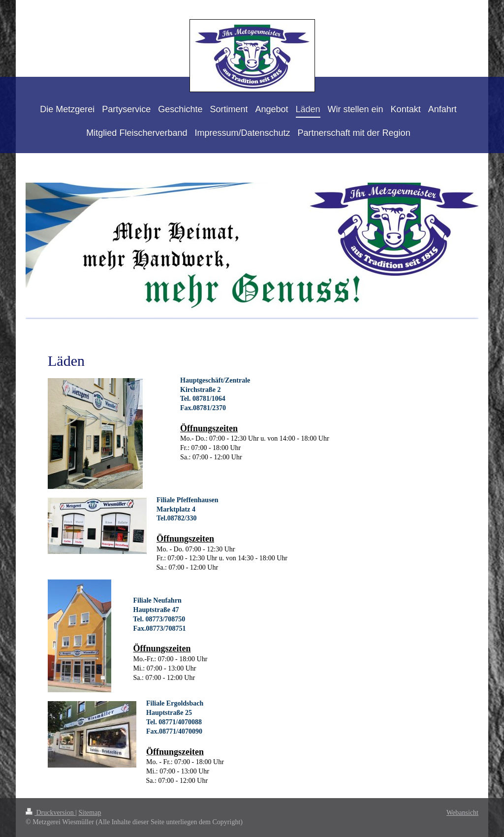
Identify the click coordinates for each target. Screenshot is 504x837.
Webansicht (462, 813)
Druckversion (50, 813)
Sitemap (90, 813)
